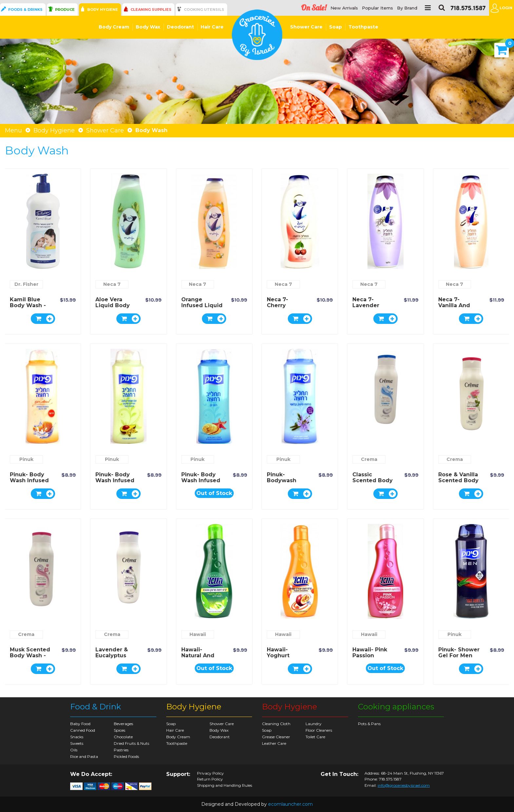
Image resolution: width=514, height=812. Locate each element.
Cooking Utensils (204, 10)
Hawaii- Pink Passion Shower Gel (370, 655)
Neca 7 (112, 284)
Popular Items (377, 8)
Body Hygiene (103, 10)
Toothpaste (363, 27)
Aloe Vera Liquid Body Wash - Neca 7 (116, 305)
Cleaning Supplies (151, 10)
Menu (13, 130)
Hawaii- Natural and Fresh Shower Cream (201, 658)
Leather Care (274, 743)
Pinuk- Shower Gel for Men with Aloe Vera (459, 658)
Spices (119, 730)
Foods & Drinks (25, 10)
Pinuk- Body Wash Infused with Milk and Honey (30, 483)
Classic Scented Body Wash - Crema (373, 480)
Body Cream (114, 27)
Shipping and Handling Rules (225, 785)
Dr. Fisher (26, 284)
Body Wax (148, 27)
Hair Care (212, 27)
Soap (336, 27)
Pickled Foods (126, 756)
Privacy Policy (210, 773)
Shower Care (306, 27)
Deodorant (180, 27)
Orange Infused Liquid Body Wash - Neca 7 (202, 308)
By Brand (407, 8)
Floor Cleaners (319, 730)
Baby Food (80, 724)
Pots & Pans (369, 724)
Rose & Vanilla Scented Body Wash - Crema (458, 480)
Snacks (77, 737)
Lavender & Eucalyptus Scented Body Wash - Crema (116, 658)
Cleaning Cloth (276, 724)
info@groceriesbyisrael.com (404, 785)
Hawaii (198, 634)
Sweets (77, 743)
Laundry (314, 724)
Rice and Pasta (84, 756)
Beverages (123, 724)
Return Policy (210, 779)
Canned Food (83, 730)
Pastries (121, 750)
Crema (369, 459)
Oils (74, 750)
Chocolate (123, 737)
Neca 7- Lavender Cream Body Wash (370, 308)
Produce (65, 10)
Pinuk (26, 459)
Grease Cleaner (276, 737)
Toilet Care (315, 737)
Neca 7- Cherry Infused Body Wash (286, 308)
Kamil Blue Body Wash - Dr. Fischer (28, 305)
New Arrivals (344, 8)
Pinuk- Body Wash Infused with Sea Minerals (201, 483)
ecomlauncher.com (290, 804)
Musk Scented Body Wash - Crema (30, 655)
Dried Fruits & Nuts (131, 743)
